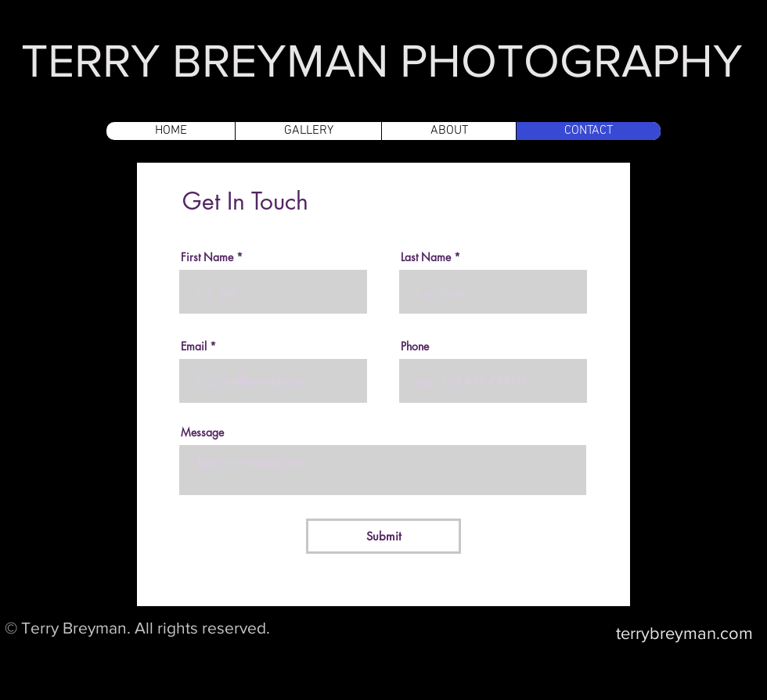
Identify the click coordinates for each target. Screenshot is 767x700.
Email (194, 346)
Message (202, 433)
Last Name (426, 257)
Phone (415, 346)
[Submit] (383, 536)
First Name (207, 257)
